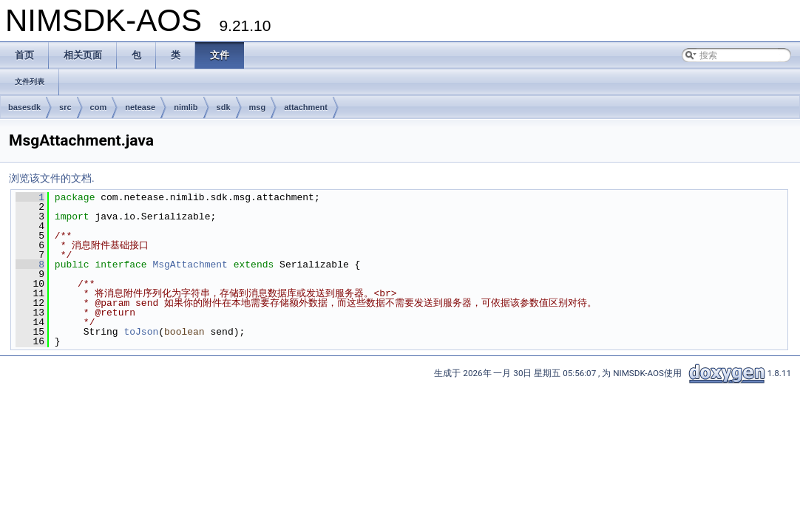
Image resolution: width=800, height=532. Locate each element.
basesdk (24, 107)
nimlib (186, 107)
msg (258, 107)
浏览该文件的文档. (52, 178)
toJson (141, 332)
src (65, 107)
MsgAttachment (190, 265)
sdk (224, 107)
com (99, 107)
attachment (306, 107)
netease (140, 107)
